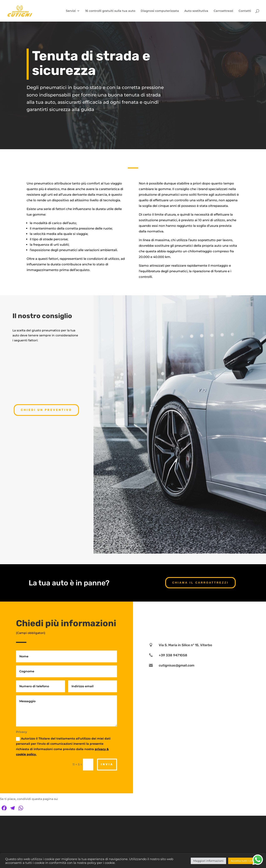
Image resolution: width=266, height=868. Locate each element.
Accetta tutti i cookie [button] (244, 861)
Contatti (245, 11)
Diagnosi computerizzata (160, 11)
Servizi (71, 11)
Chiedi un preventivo (46, 410)
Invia (107, 764)
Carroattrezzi (223, 11)
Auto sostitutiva (196, 11)
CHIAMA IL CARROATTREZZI (200, 583)
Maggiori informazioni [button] (208, 861)
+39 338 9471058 (173, 655)
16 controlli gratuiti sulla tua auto (110, 11)
